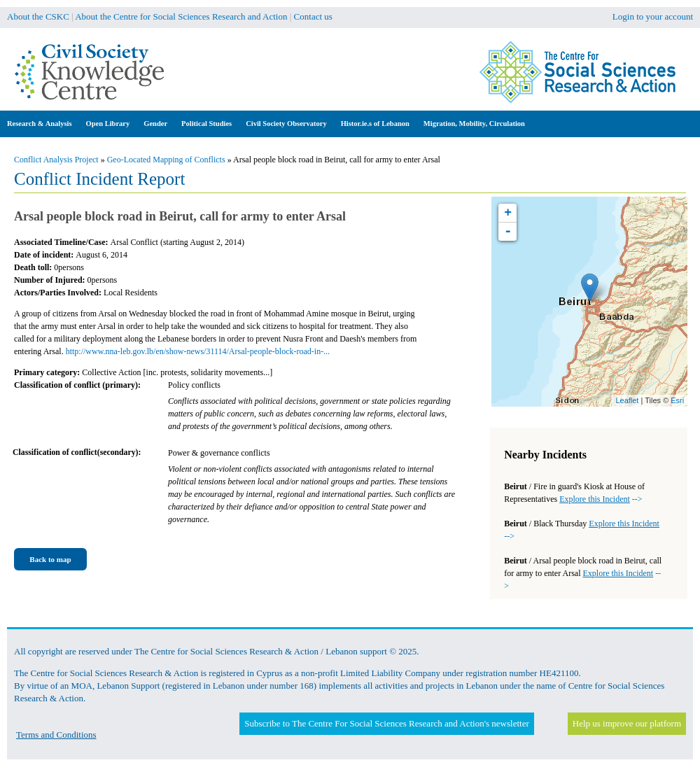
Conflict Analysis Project (56, 160)
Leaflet (627, 400)
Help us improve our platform (627, 723)
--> (601, 499)
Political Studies (206, 124)
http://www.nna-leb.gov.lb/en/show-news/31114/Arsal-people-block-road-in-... (198, 351)
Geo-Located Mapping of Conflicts (166, 160)
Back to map (50, 559)
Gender (155, 124)
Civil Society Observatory (286, 124)
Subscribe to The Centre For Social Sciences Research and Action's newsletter (386, 723)
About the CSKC (38, 16)
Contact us (313, 16)
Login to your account (653, 16)
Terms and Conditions (56, 735)
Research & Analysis (40, 124)
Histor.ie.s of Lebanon (375, 124)
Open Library (108, 124)
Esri (677, 400)
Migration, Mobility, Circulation (474, 124)
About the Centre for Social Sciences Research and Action (181, 16)
